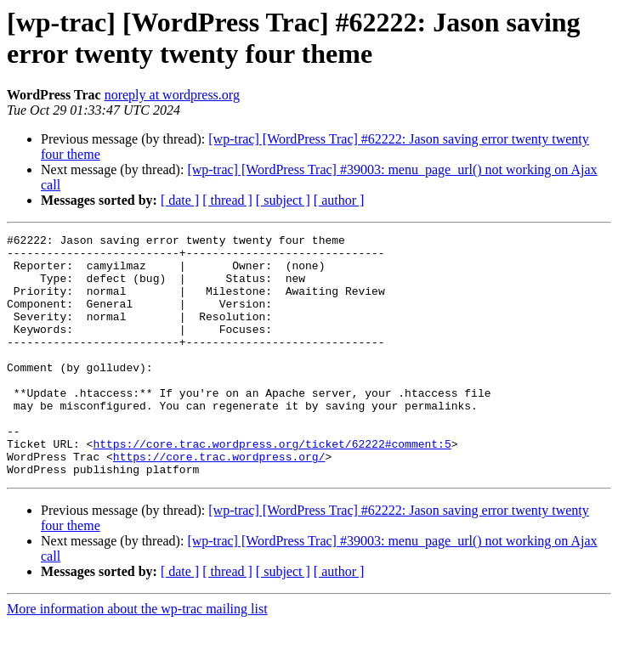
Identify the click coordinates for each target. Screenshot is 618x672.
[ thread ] (227, 200)
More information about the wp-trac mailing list (137, 657)
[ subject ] (283, 200)
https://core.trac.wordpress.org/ (219, 502)
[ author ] (339, 200)
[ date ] (180, 200)
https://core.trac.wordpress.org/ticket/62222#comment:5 (272, 487)
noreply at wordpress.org (172, 95)
